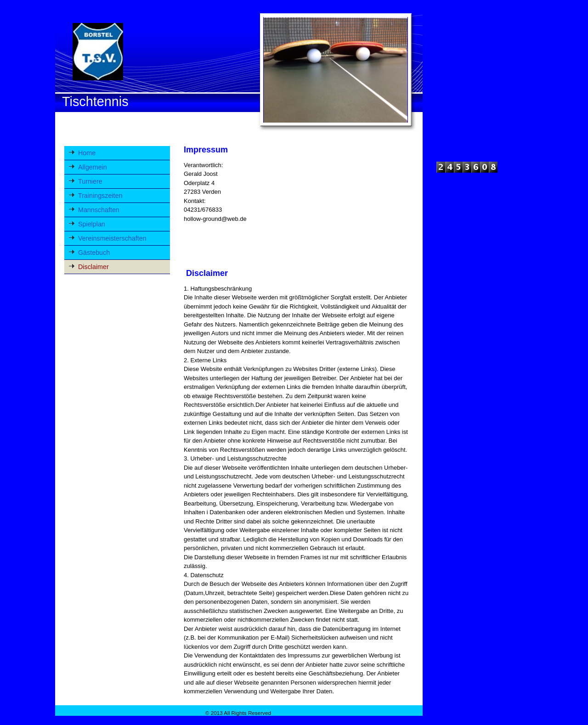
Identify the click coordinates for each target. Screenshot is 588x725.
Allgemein (93, 167)
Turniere (90, 181)
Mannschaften (99, 210)
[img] (239, 71)
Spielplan (92, 224)
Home (87, 153)
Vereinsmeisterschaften (112, 238)
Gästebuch (94, 253)
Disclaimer (93, 267)
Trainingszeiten (100, 196)
